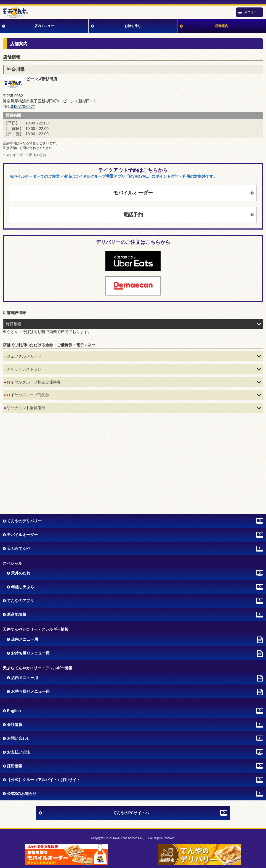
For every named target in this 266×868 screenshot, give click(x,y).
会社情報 (15, 725)
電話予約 (133, 215)
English (14, 711)
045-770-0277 (23, 106)
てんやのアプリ (20, 601)
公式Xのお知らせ (22, 794)
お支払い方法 (18, 752)
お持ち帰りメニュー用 (30, 653)
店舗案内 (222, 26)
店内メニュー (44, 26)
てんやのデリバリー (24, 521)
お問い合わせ (18, 738)
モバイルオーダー (133, 193)
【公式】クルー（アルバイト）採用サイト (44, 780)
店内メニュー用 (25, 639)
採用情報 (15, 766)
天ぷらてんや (18, 549)
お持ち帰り (133, 26)
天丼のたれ (21, 573)
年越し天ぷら (23, 587)
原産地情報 (17, 614)
